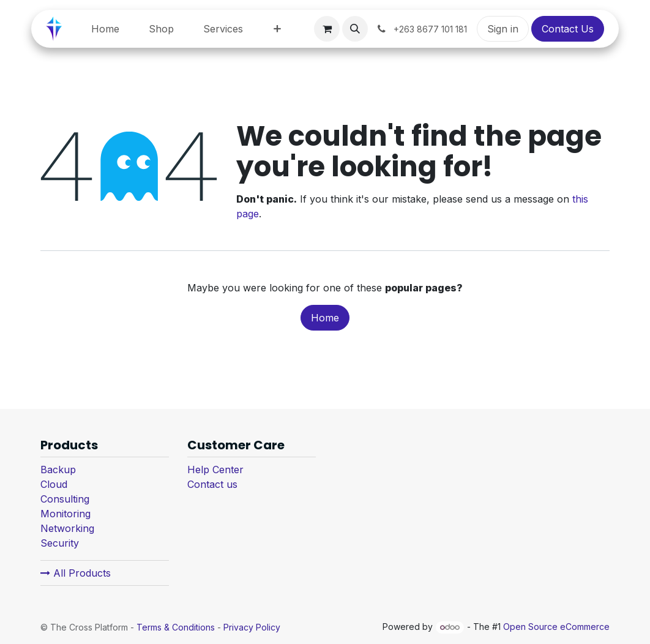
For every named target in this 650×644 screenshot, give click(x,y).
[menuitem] (105, 29)
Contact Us (568, 29)
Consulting (65, 499)
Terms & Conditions (176, 627)
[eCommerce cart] (327, 29)
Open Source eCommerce (556, 627)
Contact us (212, 484)
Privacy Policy (252, 627)
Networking (67, 528)
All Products (76, 573)
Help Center (215, 470)
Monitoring (65, 514)
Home (325, 318)
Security (60, 543)
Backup (58, 470)
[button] (355, 29)
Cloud (54, 484)
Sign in (503, 29)
